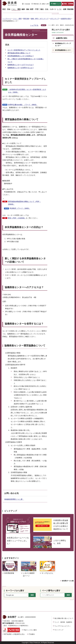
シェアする (34, 25)
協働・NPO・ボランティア (40, 19)
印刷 (44, 25)
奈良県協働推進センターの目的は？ (21, 56)
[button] (26, 4)
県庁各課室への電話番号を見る (14, 634)
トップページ (7, 19)
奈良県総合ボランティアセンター (63, 45)
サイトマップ (59, 630)
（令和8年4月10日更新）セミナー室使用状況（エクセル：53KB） (27, 91)
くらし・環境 (17, 19)
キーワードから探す (15, 591)
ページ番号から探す (51, 591)
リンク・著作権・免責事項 (63, 622)
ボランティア (55, 19)
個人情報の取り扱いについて (64, 618)
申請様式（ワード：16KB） (20, 208)
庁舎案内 (32, 634)
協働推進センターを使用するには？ (21, 68)
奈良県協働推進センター (63, 50)
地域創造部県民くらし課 (14, 499)
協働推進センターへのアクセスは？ (21, 65)
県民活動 (26, 19)
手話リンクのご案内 (30, 630)
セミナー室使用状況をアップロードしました (24, 50)
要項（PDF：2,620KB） (17, 218)
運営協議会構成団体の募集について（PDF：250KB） (24, 203)
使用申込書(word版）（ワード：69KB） (23, 105)
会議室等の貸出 (66, 19)
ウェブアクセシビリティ (63, 626)
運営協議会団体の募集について (19, 53)
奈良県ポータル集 (68, 581)
